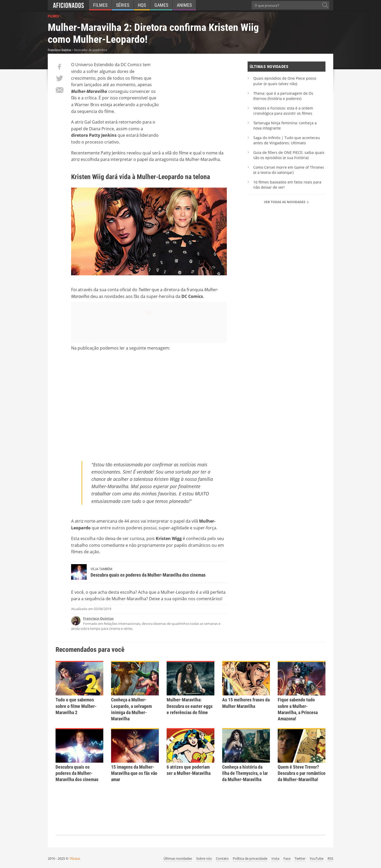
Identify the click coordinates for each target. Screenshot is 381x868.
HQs (142, 5)
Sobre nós (204, 858)
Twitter (300, 858)
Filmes (100, 5)
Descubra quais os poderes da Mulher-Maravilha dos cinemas (148, 575)
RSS (330, 858)
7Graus (75, 858)
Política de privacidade (250, 858)
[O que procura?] (325, 5)
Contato (222, 858)
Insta (275, 858)
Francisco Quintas (98, 618)
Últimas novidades (178, 858)
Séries (123, 5)
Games (161, 5)
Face (287, 858)
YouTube (317, 858)
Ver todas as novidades (287, 202)
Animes (184, 5)
